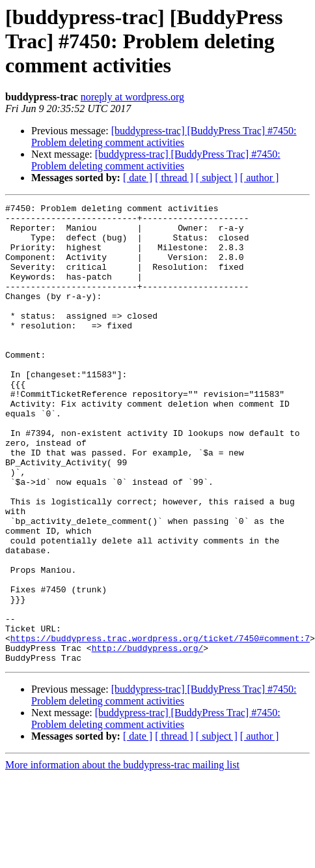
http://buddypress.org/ (148, 738)
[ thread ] (174, 178)
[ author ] (260, 178)
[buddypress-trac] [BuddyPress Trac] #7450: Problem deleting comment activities (164, 137)
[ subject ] (217, 178)
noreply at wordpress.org (132, 97)
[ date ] (138, 178)
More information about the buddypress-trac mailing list (122, 857)
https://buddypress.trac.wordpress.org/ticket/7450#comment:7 (160, 726)
